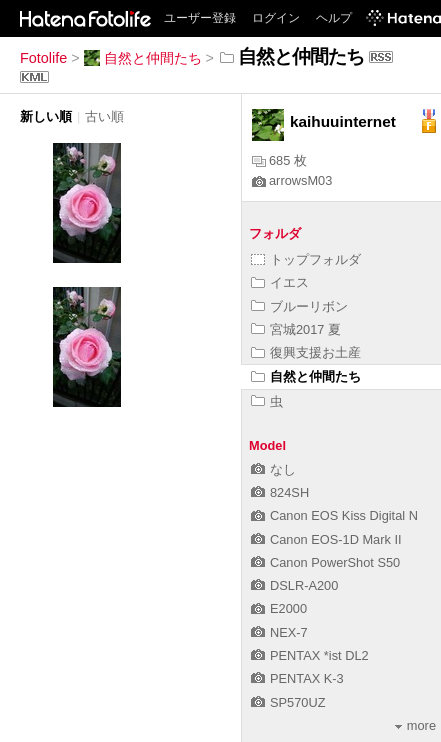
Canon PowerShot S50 (325, 562)
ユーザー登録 (200, 18)
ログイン (276, 18)
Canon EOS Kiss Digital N (334, 515)
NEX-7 (279, 632)
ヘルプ (334, 18)
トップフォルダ (306, 259)
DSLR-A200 (294, 585)
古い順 (104, 116)
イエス (280, 282)
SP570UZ (288, 702)
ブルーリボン (299, 306)
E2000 (279, 608)
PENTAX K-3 (297, 678)
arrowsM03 (292, 180)
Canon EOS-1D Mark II (326, 539)
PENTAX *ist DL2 (310, 655)
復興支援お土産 (306, 352)
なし (273, 469)
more (415, 725)
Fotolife (43, 58)
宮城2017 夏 (296, 329)
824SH (280, 492)
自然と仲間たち (143, 58)
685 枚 (279, 160)
